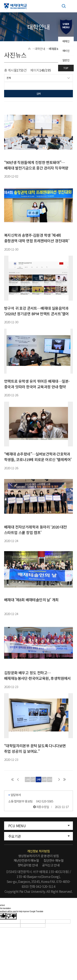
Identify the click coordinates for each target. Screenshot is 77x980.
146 (27, 779)
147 (33, 779)
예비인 (66, 51)
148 (38, 779)
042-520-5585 (45, 801)
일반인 (66, 60)
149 (44, 779)
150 (50, 779)
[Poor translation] (11, 916)
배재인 (66, 41)
